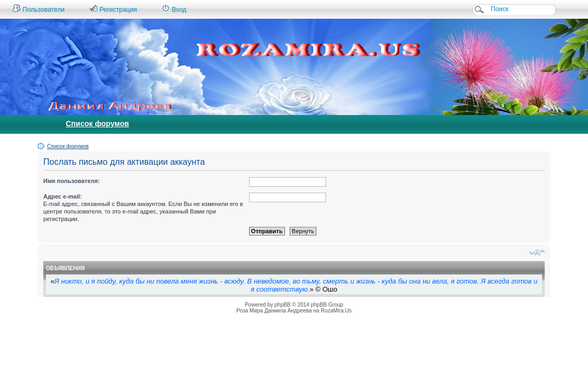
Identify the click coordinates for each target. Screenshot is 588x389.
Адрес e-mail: (63, 196)
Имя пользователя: (72, 181)
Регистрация (113, 9)
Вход (174, 9)
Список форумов (97, 124)
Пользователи (38, 9)
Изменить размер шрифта (537, 252)
